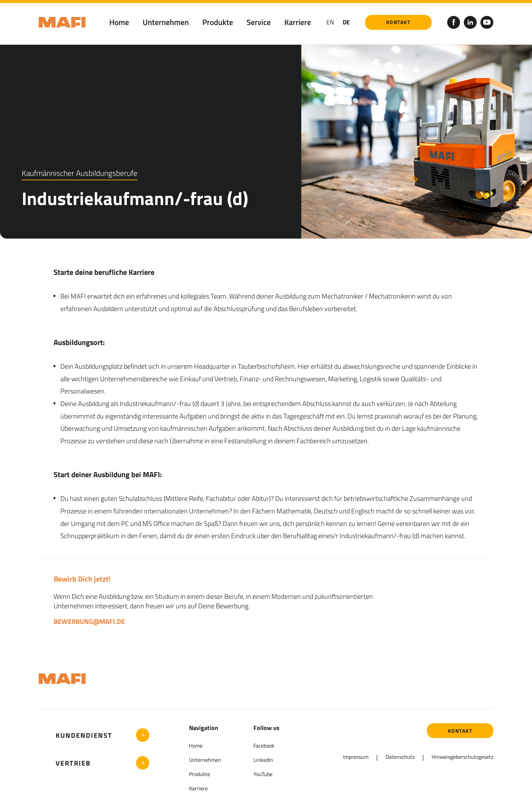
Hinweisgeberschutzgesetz (462, 757)
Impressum (356, 757)
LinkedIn (263, 760)
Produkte (218, 22)
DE (346, 22)
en (330, 22)
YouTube (263, 774)
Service (259, 22)
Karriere (298, 22)
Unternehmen (166, 22)
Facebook (264, 746)
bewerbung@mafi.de (89, 621)
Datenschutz (400, 757)
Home (119, 22)
